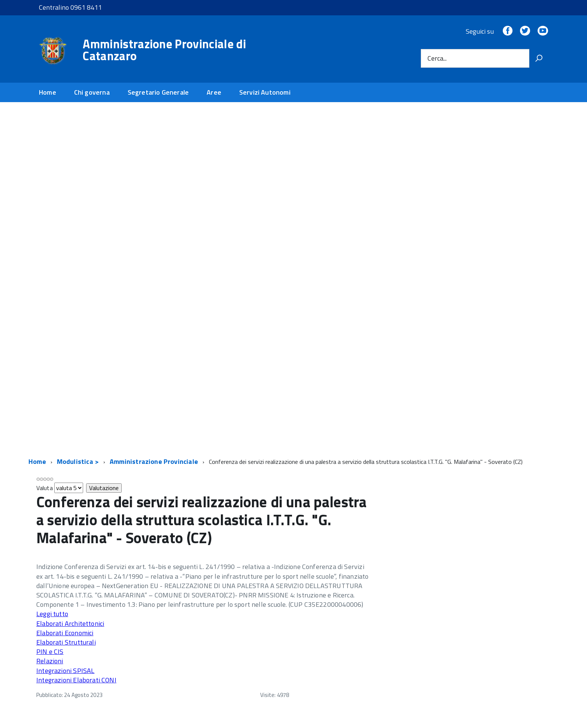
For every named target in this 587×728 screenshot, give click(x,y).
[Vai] (539, 58)
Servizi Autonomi (265, 92)
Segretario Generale (158, 92)
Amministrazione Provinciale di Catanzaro (164, 50)
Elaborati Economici (65, 633)
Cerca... (437, 58)
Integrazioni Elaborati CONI (76, 680)
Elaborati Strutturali (66, 642)
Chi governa (92, 92)
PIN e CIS (50, 651)
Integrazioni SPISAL (65, 671)
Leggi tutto (52, 614)
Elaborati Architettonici (70, 623)
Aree (214, 92)
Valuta (45, 488)
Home (48, 92)
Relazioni (50, 661)
